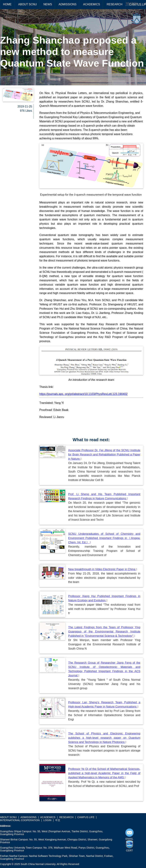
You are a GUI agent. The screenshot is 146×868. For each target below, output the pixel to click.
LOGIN (48, 820)
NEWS (48, 4)
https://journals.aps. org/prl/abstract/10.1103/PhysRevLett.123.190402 (83, 394)
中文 (58, 820)
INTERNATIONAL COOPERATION (20, 820)
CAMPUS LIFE (86, 817)
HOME (7, 4)
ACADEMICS (92, 4)
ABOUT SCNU (27, 4)
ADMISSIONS (67, 4)
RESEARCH (114, 4)
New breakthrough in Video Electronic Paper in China (103, 569)
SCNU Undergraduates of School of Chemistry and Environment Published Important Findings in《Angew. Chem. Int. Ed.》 (104, 538)
